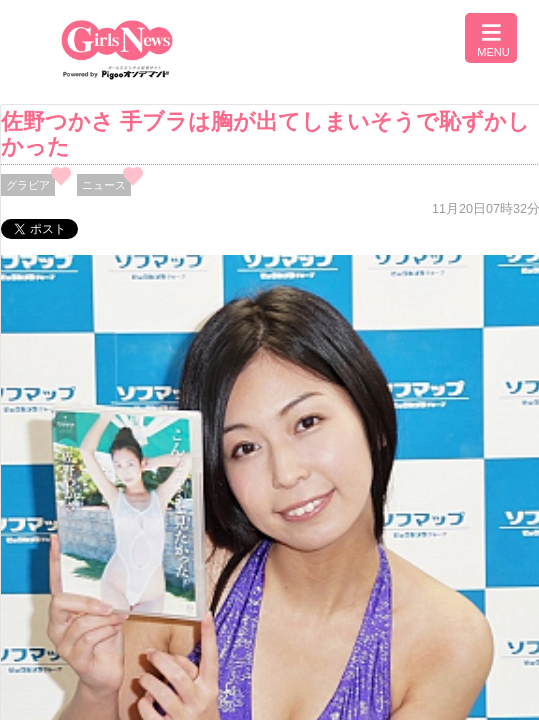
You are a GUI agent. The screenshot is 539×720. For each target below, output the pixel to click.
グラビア (28, 185)
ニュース (104, 185)
